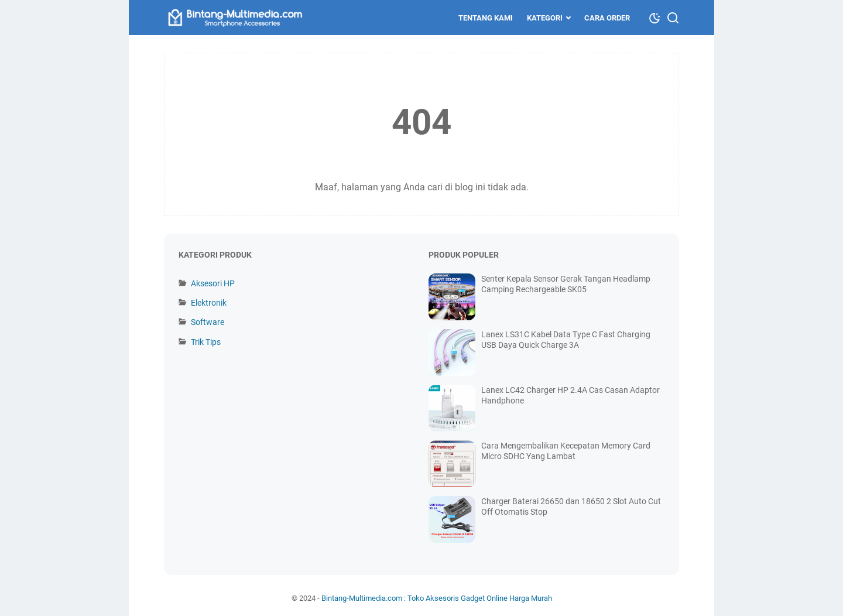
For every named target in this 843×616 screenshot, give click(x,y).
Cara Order (607, 18)
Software (208, 322)
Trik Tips (206, 342)
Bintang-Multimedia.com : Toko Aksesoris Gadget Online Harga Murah (437, 598)
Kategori (545, 18)
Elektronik (209, 303)
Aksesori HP (213, 283)
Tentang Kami (486, 18)
